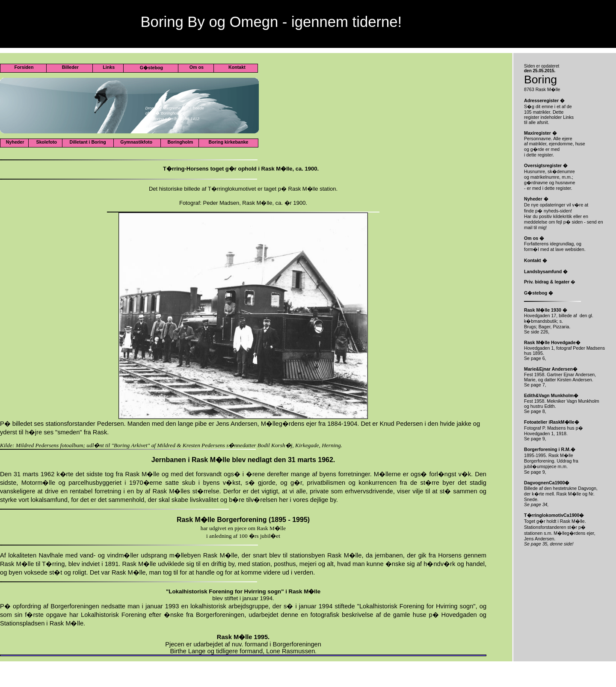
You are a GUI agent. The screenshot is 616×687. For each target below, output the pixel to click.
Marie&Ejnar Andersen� (551, 369)
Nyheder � (536, 199)
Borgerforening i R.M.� (550, 449)
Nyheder (15, 142)
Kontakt (236, 67)
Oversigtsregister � (546, 165)
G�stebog (151, 68)
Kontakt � (536, 260)
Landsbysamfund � (546, 271)
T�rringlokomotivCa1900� (554, 515)
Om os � (534, 238)
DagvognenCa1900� (547, 483)
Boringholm (179, 142)
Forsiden (24, 67)
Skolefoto (47, 142)
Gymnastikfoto (137, 142)
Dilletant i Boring (88, 142)
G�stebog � (539, 293)
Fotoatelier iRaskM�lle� (552, 422)
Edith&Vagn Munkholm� (551, 395)
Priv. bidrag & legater (547, 282)
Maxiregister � (540, 133)
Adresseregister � (544, 100)
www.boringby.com (158, 5)
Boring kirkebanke (229, 142)
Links (108, 67)
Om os (196, 67)
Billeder (70, 67)
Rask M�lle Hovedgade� (552, 342)
